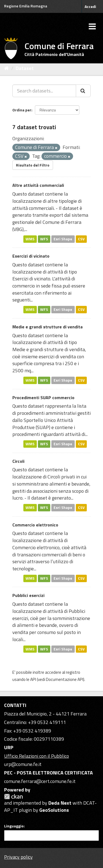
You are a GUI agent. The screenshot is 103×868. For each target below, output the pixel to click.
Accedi (90, 6)
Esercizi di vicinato (31, 256)
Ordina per (22, 110)
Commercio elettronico (35, 525)
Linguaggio (14, 826)
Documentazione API (65, 679)
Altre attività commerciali (38, 185)
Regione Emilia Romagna (26, 6)
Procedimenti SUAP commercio (43, 398)
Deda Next (60, 803)
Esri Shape (63, 239)
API (33, 679)
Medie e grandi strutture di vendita (48, 327)
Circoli (18, 461)
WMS (30, 239)
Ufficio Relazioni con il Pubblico (37, 756)
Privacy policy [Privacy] (18, 857)
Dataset (25, 68)
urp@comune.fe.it (23, 764)
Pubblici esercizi (28, 595)
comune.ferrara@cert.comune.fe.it (40, 781)
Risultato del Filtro (33, 165)
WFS (44, 239)
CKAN (13, 797)
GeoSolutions (54, 810)
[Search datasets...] (44, 91)
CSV (81, 239)
